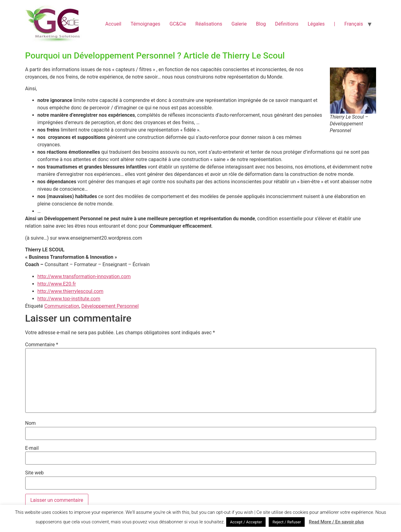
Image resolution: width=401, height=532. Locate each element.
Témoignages (145, 24)
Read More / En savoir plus (336, 522)
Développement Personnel (110, 306)
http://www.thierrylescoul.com (70, 291)
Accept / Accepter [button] (246, 522)
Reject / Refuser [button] (287, 522)
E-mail (32, 448)
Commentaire (42, 345)
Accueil (113, 24)
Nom (31, 423)
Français (354, 24)
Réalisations (209, 24)
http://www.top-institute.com (69, 299)
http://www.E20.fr (57, 284)
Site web (35, 473)
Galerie (239, 24)
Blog (261, 24)
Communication (62, 306)
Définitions (287, 24)
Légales (316, 24)
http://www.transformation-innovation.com (84, 276)
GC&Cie (178, 24)
